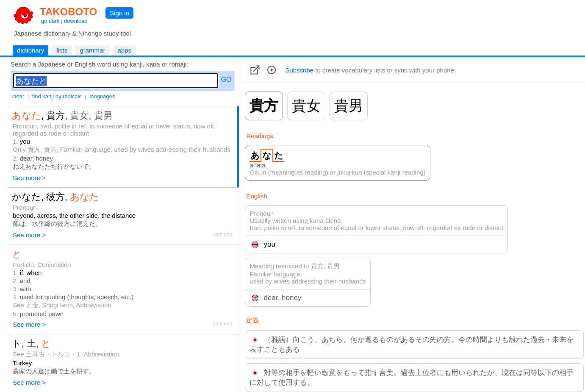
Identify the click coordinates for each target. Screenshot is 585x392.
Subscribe (299, 70)
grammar (92, 50)
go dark (50, 21)
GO (226, 79)
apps (125, 50)
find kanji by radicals (57, 96)
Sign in (119, 13)
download (76, 21)
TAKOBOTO (68, 12)
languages (102, 96)
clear (18, 96)
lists (62, 50)
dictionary (30, 50)
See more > (29, 178)
